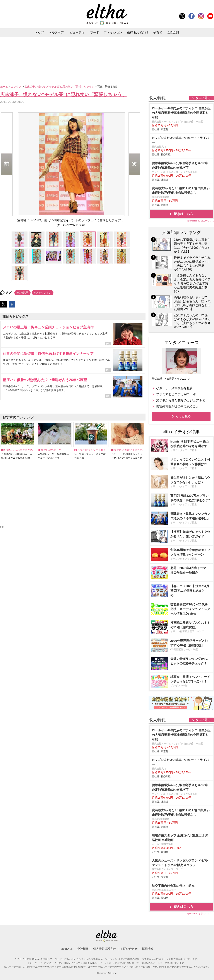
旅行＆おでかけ (138, 32)
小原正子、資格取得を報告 (175, 388)
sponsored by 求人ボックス (201, 221)
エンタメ (16, 87)
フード (95, 32)
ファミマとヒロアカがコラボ (176, 394)
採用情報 (148, 949)
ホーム (4, 87)
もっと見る (183, 416)
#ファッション (43, 293)
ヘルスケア (56, 32)
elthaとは (67, 949)
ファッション (113, 32)
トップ (39, 32)
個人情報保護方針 (104, 949)
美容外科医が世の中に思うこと (178, 406)
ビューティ (77, 32)
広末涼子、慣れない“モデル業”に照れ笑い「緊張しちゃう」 (60, 87)
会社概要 (83, 949)
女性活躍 (173, 32)
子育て (158, 32)
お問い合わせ (129, 949)
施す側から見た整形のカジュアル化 (181, 400)
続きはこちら (183, 214)
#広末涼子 (23, 293)
